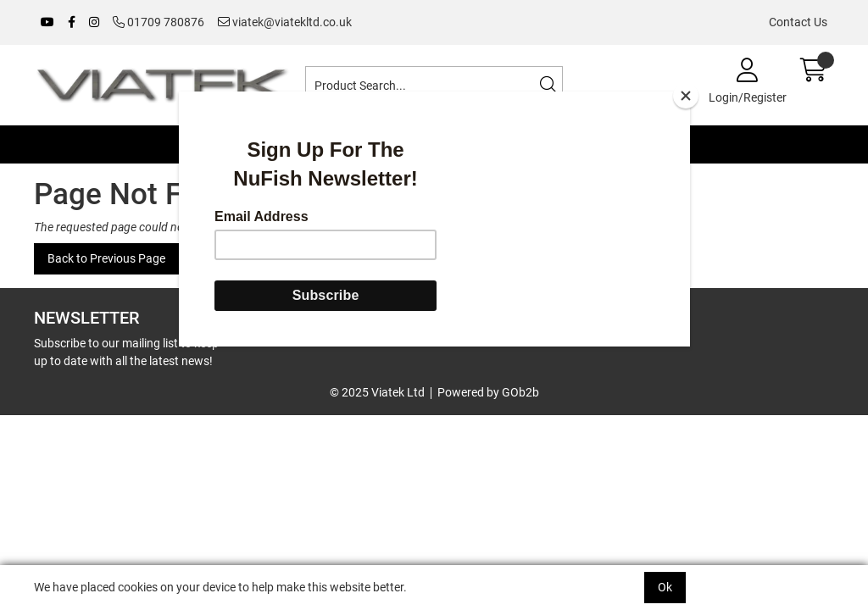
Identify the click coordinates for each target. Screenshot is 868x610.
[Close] (686, 96)
